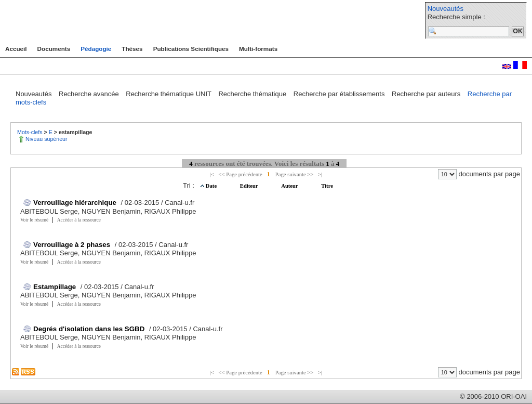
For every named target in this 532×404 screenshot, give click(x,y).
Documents (54, 49)
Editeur (250, 186)
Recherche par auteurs (427, 94)
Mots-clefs (31, 132)
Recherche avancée (90, 94)
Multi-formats (258, 49)
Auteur (290, 186)
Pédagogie (96, 49)
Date (212, 186)
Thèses (132, 49)
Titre (327, 186)
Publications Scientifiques (191, 49)
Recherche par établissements (340, 94)
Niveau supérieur (46, 139)
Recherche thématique (253, 94)
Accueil (16, 49)
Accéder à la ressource (79, 220)
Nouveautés (445, 9)
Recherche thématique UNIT (169, 94)
